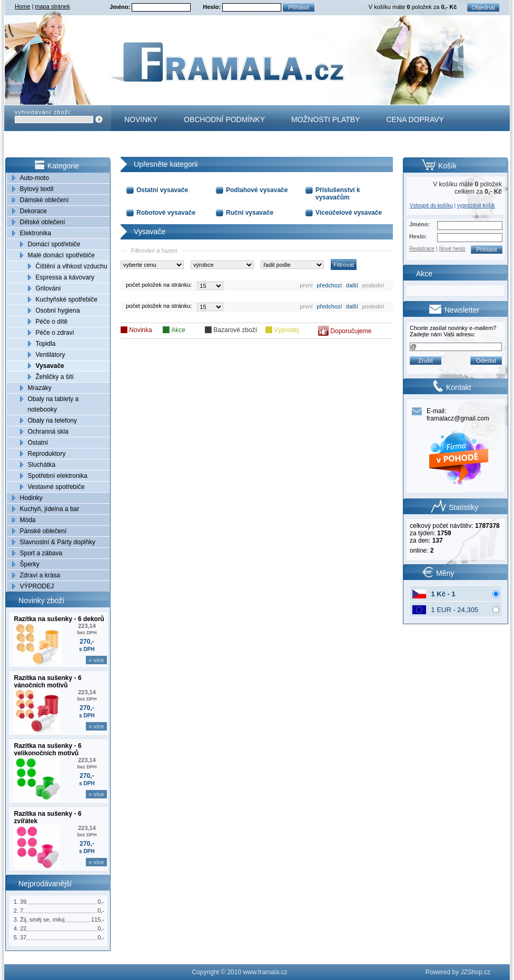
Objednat (483, 7)
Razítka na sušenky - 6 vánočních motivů (48, 682)
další (352, 285)
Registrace (422, 249)
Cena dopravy (415, 119)
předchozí (329, 285)
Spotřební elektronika (58, 476)
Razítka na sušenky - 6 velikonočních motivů (48, 749)
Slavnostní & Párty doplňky (58, 542)
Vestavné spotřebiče (56, 487)
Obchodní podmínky (224, 119)
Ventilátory (51, 355)
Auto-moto (34, 178)
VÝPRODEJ (37, 586)
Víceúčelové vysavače (349, 213)
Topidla (46, 344)
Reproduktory (47, 454)
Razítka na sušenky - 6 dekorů (59, 619)
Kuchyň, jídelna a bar (50, 509)
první (306, 285)
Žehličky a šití (55, 377)
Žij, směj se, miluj (42, 919)
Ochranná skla (48, 432)
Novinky (141, 119)
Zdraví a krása (40, 575)
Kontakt (141, 145)
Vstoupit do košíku (431, 206)
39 (23, 902)
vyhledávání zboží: (43, 112)
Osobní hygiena (58, 311)
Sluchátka (42, 465)
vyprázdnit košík (476, 206)
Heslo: (212, 7)
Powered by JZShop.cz (458, 972)
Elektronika (36, 233)
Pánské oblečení (43, 531)
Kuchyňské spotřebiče (67, 299)
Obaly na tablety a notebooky (53, 404)
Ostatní (38, 443)
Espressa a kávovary (65, 277)
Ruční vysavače (250, 213)
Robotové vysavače (166, 213)
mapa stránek (52, 6)
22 (23, 928)
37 (23, 937)
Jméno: (121, 7)
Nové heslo (452, 249)
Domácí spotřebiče (54, 244)
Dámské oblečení (45, 200)
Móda (28, 520)
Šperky (30, 564)
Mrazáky (40, 388)
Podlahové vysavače (257, 190)
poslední (373, 285)
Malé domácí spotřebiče (61, 255)
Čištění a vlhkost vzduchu (72, 266)
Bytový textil (37, 189)
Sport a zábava (41, 553)
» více (96, 660)
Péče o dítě (52, 322)
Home (22, 6)
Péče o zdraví (55, 333)
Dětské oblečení (43, 222)
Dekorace (33, 211)
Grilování (48, 288)
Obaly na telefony (52, 421)
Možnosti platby (325, 119)
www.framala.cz (265, 972)
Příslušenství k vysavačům (338, 194)
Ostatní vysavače (162, 190)
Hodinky (31, 498)
